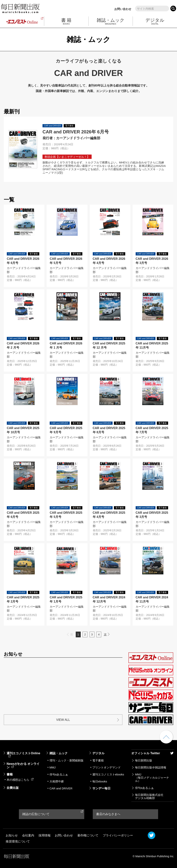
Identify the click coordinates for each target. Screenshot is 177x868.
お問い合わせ (123, 9)
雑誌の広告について (36, 814)
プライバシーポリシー (118, 835)
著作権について (88, 835)
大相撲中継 (57, 781)
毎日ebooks (100, 781)
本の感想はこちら (20, 780)
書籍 (10, 774)
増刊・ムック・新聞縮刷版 (66, 760)
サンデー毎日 (101, 788)
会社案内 (28, 835)
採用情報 (45, 835)
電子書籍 (98, 760)
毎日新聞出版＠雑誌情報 (151, 767)
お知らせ (12, 835)
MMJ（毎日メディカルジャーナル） (152, 778)
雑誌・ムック (59, 753)
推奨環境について (18, 841)
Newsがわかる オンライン (23, 765)
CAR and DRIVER (61, 788)
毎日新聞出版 (144, 760)
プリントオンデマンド (107, 767)
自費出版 (13, 788)
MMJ (53, 767)
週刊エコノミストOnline (23, 754)
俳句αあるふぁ (59, 774)
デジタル (98, 753)
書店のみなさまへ (108, 814)
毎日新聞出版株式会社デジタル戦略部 (149, 796)
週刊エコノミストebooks (108, 774)
